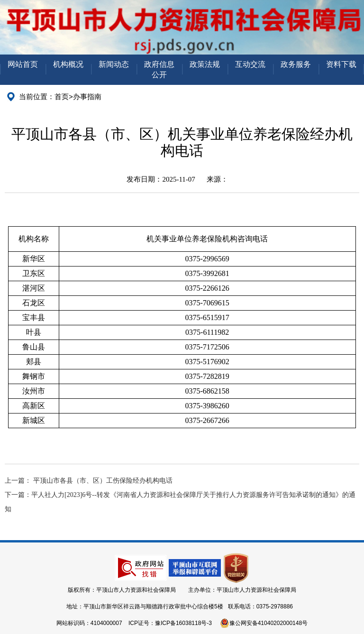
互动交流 (250, 64)
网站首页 (23, 64)
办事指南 (87, 96)
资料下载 (341, 64)
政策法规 (205, 64)
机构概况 (68, 64)
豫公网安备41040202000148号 (264, 623)
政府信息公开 (159, 69)
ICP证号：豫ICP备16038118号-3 (170, 623)
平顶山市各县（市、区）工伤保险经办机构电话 (103, 481)
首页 (62, 96)
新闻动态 (114, 64)
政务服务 (296, 64)
